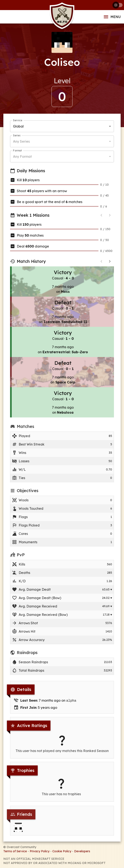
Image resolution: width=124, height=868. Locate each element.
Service (18, 121)
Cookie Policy (62, 851)
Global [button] (18, 127)
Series (17, 136)
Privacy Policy (40, 851)
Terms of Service (15, 851)
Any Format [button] (22, 157)
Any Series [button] (21, 142)
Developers (82, 851)
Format (17, 151)
